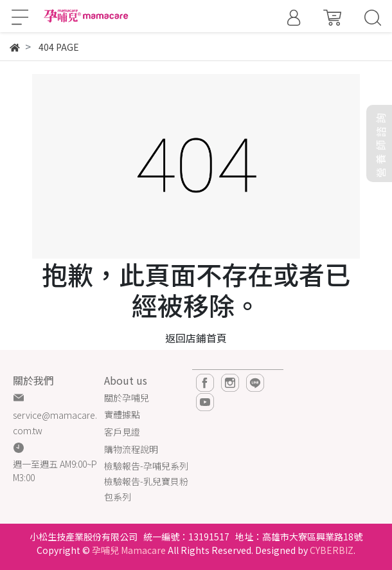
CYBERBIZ (332, 550)
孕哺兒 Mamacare (129, 550)
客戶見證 (122, 432)
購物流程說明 (131, 449)
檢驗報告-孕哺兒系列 (146, 466)
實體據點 (122, 414)
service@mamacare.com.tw (55, 423)
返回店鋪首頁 (196, 338)
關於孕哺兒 (127, 398)
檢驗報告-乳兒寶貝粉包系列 (146, 489)
